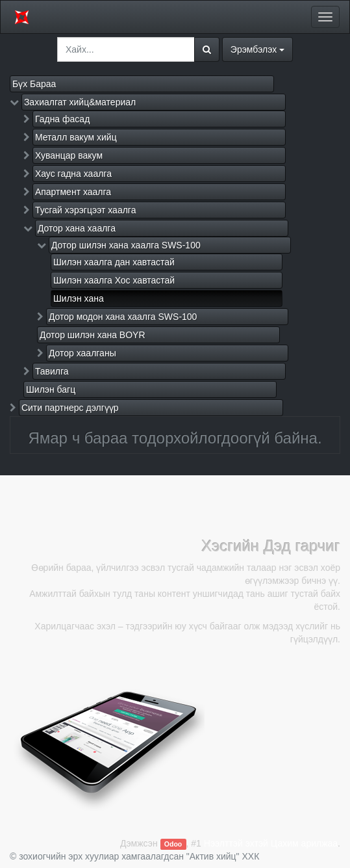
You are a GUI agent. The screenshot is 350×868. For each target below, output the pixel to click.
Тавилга (52, 371)
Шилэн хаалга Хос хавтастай (114, 280)
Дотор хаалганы (82, 353)
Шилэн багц (51, 389)
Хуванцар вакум (69, 155)
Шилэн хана (79, 298)
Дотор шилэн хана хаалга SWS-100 (126, 245)
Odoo (173, 844)
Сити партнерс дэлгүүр (70, 408)
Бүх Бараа (34, 84)
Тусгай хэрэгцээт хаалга (86, 210)
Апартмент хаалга (73, 192)
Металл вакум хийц (76, 137)
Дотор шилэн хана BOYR (93, 335)
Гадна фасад (62, 119)
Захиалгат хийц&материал (80, 102)
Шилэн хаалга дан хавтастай (114, 262)
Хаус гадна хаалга (73, 174)
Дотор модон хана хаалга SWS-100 (123, 317)
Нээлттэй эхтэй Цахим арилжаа (271, 843)
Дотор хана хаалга (77, 228)
